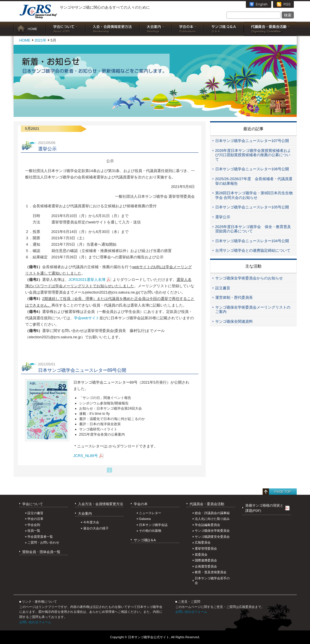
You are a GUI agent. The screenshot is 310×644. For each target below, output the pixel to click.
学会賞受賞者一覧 (40, 537)
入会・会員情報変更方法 (113, 29)
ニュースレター (150, 513)
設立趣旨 (223, 288)
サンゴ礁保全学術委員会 (212, 531)
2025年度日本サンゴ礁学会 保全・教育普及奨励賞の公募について (253, 229)
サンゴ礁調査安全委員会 (212, 537)
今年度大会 (91, 522)
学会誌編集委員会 (207, 525)
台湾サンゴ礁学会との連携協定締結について (253, 250)
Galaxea (145, 519)
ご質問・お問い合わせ (43, 542)
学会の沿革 (35, 519)
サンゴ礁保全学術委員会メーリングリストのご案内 (253, 310)
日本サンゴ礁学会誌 (153, 525)
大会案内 (156, 29)
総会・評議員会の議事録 (212, 513)
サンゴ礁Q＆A (145, 540)
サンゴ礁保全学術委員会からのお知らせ (249, 278)
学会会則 (34, 525)
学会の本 (188, 29)
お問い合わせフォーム (35, 622)
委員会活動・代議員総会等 (270, 29)
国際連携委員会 (206, 560)
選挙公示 (223, 217)
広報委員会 (203, 542)
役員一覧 (34, 531)
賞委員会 (201, 555)
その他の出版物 (150, 531)
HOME (30, 29)
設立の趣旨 (35, 513)
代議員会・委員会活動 (207, 504)
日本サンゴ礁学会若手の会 (212, 581)
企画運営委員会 (206, 566)
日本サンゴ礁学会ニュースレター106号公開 (252, 169)
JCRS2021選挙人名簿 (87, 280)
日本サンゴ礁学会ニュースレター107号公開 (252, 141)
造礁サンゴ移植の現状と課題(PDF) (264, 508)
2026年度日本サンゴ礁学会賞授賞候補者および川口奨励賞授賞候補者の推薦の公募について (253, 155)
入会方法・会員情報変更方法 (101, 504)
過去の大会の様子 (96, 528)
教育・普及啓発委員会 (211, 572)
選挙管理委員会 (206, 548)
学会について (66, 29)
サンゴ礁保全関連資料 (234, 321)
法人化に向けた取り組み (212, 519)
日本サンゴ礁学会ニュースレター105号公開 (252, 207)
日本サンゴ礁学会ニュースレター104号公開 (252, 241)
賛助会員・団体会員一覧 (41, 552)
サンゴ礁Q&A (224, 29)
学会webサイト (87, 318)
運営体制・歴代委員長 (234, 297)
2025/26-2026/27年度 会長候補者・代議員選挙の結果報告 (254, 181)
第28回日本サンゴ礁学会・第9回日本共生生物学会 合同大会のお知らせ (254, 195)
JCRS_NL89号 (86, 456)
